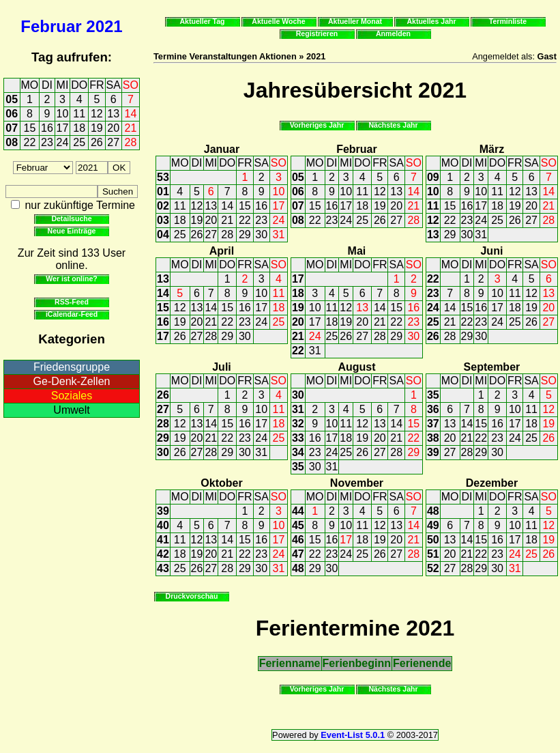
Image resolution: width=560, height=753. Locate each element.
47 (298, 554)
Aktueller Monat (355, 21)
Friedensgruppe (72, 367)
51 (433, 554)
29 (245, 235)
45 (298, 525)
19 (97, 128)
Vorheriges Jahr (317, 125)
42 (163, 554)
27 (113, 142)
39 (433, 452)
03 (163, 220)
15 (30, 128)
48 (298, 568)
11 (79, 114)
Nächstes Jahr (393, 125)
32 (298, 424)
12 (97, 114)
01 (163, 191)
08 (12, 142)
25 (79, 142)
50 (433, 540)
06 (12, 114)
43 (163, 568)
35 (298, 467)
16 (47, 128)
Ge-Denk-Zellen (72, 381)
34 (298, 452)
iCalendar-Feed (72, 314)
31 (279, 235)
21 (131, 128)
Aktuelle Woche (278, 21)
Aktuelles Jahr (431, 21)
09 (433, 177)
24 (63, 142)
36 (433, 409)
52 (433, 568)
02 (163, 206)
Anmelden (393, 33)
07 (12, 128)
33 (298, 438)
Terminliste (508, 21)
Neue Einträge (72, 231)
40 (163, 525)
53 (163, 177)
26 (97, 142)
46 (298, 540)
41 (163, 540)
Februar (51, 26)
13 (113, 114)
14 (131, 114)
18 (79, 128)
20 (113, 128)
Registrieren (317, 33)
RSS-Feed (72, 302)
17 (63, 128)
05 (12, 99)
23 (47, 142)
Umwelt (71, 410)
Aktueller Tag (202, 21)
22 (30, 142)
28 (131, 142)
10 (63, 114)
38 (433, 438)
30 (261, 235)
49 (433, 525)
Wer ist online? (71, 279)
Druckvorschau (192, 596)
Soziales (72, 396)
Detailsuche (71, 218)
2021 (104, 26)
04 (163, 235)
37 (433, 424)
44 (298, 511)
